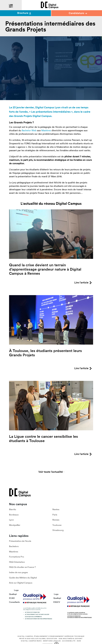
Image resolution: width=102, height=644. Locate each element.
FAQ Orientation (17, 562)
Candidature (78, 13)
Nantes (56, 509)
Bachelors (14, 546)
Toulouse (57, 525)
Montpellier (15, 525)
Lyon (11, 520)
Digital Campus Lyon (48, 107)
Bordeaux (14, 515)
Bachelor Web (29, 130)
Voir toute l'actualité (51, 472)
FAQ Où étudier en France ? (22, 567)
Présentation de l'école (20, 541)
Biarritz (13, 509)
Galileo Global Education (44, 639)
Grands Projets (23, 116)
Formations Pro (17, 557)
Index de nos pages (18, 572)
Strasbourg (58, 530)
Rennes (56, 520)
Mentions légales (52, 641)
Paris (55, 515)
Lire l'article (84, 283)
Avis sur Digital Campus (21, 583)
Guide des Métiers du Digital (23, 578)
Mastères (46, 130)
